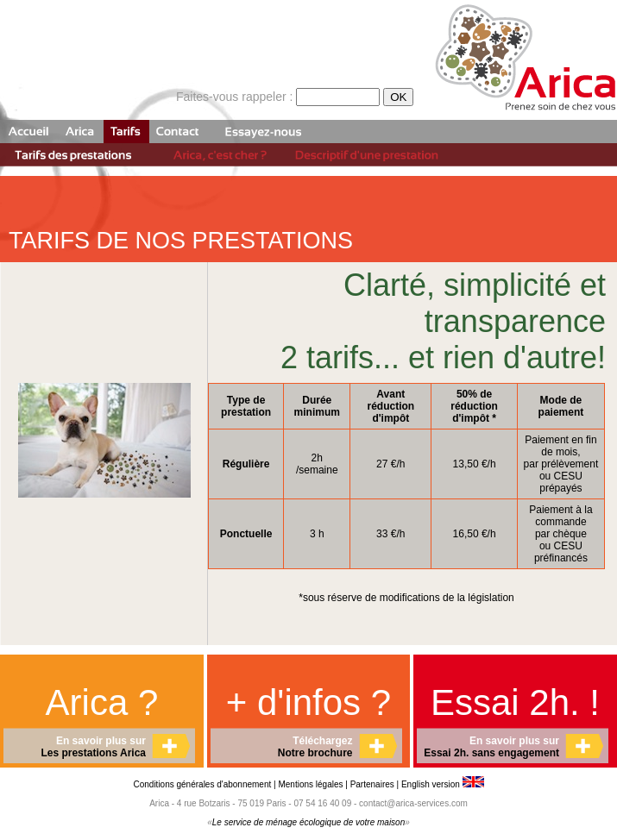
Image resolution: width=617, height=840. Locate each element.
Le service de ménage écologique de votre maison (308, 822)
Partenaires (372, 784)
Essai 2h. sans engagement (491, 753)
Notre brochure (315, 753)
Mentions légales (310, 784)
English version (443, 784)
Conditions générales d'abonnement (203, 784)
